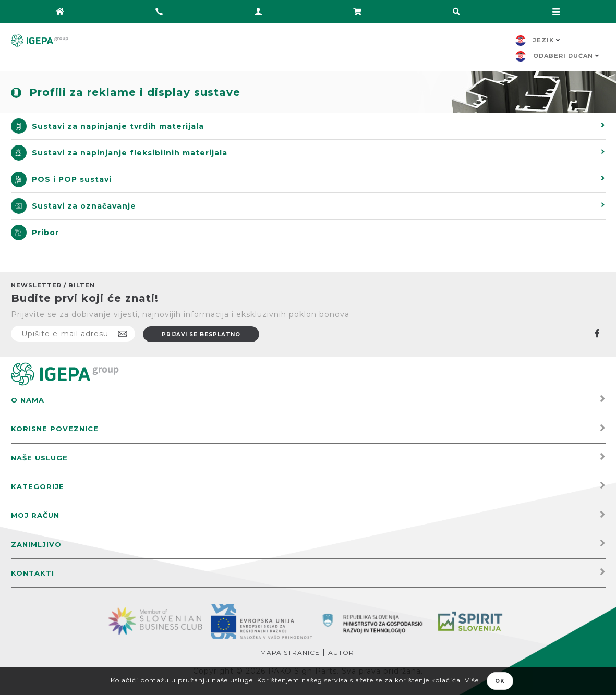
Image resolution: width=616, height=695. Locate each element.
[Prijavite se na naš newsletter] (73, 334)
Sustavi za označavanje (84, 206)
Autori (342, 653)
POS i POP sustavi (72, 179)
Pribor (45, 233)
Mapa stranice (290, 653)
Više (472, 680)
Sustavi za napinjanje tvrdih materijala (118, 126)
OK (500, 681)
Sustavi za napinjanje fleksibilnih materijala (130, 153)
